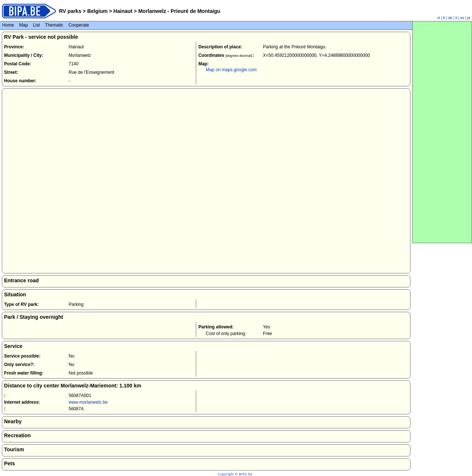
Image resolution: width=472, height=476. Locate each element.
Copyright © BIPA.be (235, 474)
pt (469, 18)
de (450, 18)
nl (438, 18)
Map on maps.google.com (231, 70)
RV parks (70, 11)
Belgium (98, 11)
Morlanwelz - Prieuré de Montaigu (178, 11)
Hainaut (123, 11)
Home (8, 25)
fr (444, 18)
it (456, 18)
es (462, 18)
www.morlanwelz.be (88, 402)
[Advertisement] (442, 132)
